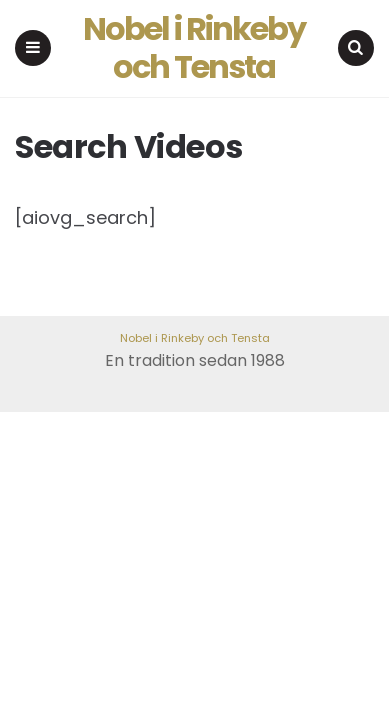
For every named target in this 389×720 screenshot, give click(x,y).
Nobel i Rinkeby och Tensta (194, 48)
